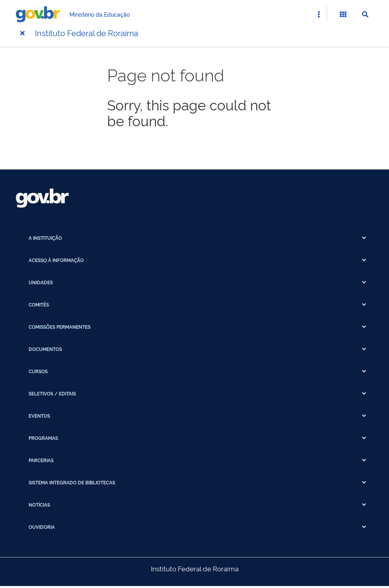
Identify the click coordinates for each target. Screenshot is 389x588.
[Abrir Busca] (365, 14)
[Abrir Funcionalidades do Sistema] (343, 14)
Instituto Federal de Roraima (87, 33)
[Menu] (22, 33)
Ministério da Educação (100, 14)
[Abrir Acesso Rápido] (319, 14)
